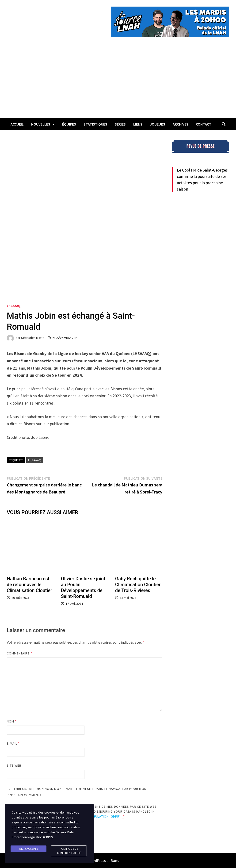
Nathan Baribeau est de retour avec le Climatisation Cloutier (30, 585)
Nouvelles (41, 124)
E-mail (13, 743)
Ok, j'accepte (29, 849)
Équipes (69, 124)
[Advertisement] (118, 83)
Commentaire (19, 653)
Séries (120, 124)
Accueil (17, 124)
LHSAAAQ (14, 306)
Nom (12, 721)
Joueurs (158, 124)
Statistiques (95, 124)
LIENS (138, 124)
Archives (181, 124)
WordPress (97, 860)
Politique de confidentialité (69, 851)
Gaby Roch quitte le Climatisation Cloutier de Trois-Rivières (138, 585)
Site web (14, 765)
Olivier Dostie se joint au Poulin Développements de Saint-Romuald (83, 587)
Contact (204, 124)
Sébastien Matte (33, 338)
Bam (114, 860)
